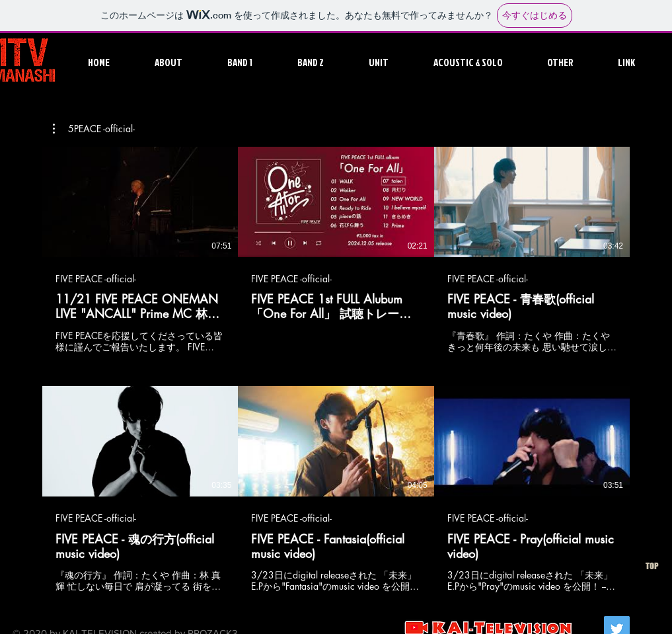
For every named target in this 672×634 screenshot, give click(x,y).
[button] (252, 62)
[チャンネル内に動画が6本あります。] (336, 370)
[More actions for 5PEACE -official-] (94, 129)
